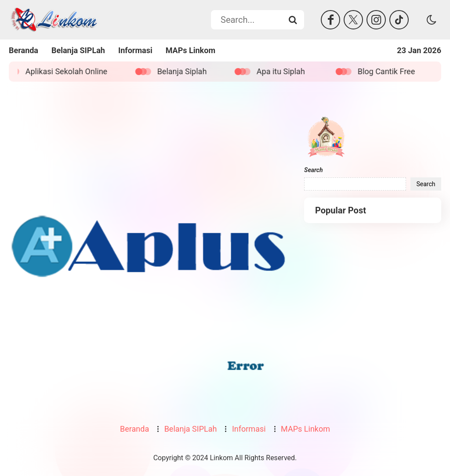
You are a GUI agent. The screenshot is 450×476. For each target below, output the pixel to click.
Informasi (135, 50)
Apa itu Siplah (285, 71)
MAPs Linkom (191, 50)
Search (313, 170)
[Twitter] (353, 20)
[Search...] (293, 20)
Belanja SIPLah (78, 50)
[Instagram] (376, 20)
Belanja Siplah (187, 71)
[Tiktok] (399, 20)
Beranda (24, 50)
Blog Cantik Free (391, 71)
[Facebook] (330, 20)
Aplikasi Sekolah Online (71, 71)
